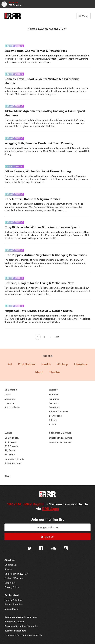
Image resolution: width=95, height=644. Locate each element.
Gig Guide (10, 450)
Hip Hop (62, 364)
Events (8, 433)
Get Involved (12, 595)
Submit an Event (13, 463)
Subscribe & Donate (60, 433)
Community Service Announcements (23, 635)
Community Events (14, 459)
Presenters (54, 407)
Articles (53, 420)
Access (8, 569)
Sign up (47, 537)
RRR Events (10, 442)
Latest (8, 395)
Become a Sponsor (14, 622)
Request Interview (14, 604)
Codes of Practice (14, 578)
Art (10, 364)
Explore (53, 390)
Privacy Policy (12, 587)
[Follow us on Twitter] (30, 549)
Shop (7, 476)
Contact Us (10, 565)
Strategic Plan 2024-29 (16, 574)
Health (46, 364)
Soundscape (55, 416)
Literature (81, 364)
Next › (57, 337)
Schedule (54, 395)
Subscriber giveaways (60, 442)
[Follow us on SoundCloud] (53, 549)
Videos (53, 424)
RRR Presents (11, 446)
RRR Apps (50, 509)
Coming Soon (12, 438)
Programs (54, 399)
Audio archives (12, 407)
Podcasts (54, 403)
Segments (10, 399)
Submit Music (11, 609)
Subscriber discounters (61, 438)
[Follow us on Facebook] (41, 549)
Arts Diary (10, 455)
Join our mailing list (47, 519)
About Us (10, 560)
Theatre (55, 372)
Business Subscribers (15, 631)
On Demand (11, 390)
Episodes (9, 403)
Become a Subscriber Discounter (21, 626)
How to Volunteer (13, 600)
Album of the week (58, 412)
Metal (39, 372)
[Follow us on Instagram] (66, 549)
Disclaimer (10, 583)
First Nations (27, 364)
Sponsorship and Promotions (21, 617)
